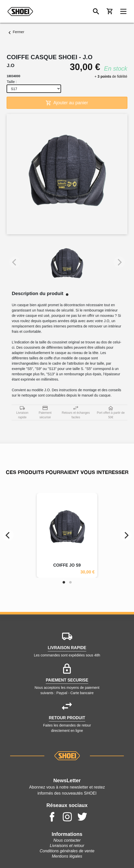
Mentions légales (67, 856)
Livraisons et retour (67, 846)
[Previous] (8, 535)
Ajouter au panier (67, 103)
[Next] (126, 535)
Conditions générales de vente (67, 851)
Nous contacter (67, 840)
